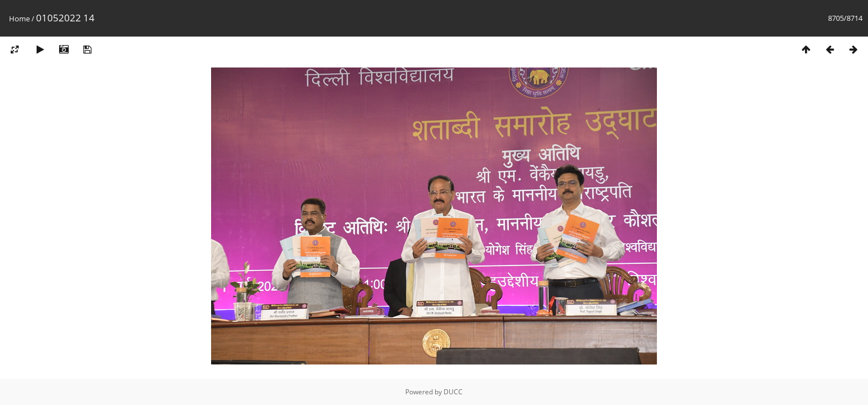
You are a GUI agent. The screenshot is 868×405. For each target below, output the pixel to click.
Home (19, 19)
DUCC (453, 392)
